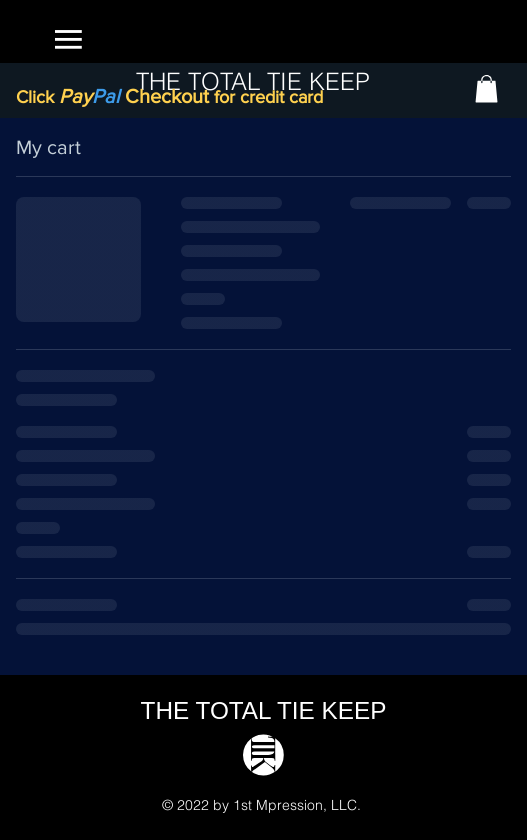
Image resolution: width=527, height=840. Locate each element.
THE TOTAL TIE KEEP (264, 710)
